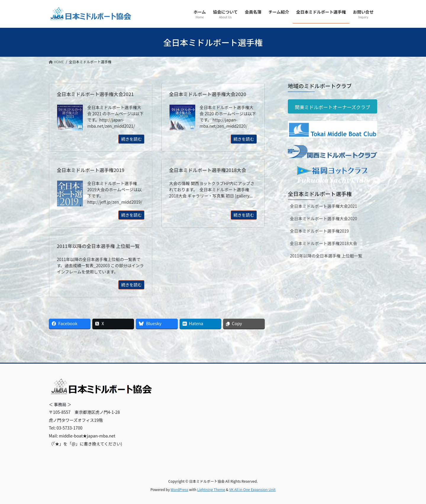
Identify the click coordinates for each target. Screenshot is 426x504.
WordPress (180, 489)
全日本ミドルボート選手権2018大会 (323, 243)
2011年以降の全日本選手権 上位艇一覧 (326, 256)
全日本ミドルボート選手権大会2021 (323, 206)
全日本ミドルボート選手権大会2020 (323, 218)
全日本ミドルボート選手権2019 (319, 231)
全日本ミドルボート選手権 (320, 194)
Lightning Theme (211, 489)
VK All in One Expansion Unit (252, 489)
